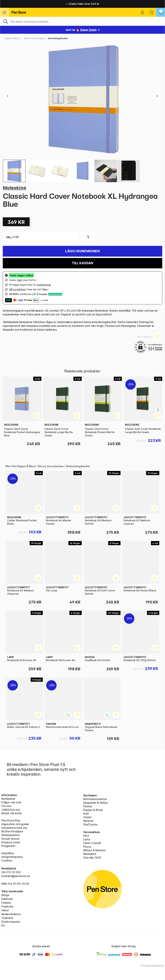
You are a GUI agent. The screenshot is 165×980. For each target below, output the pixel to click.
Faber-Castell (92, 843)
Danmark (7, 899)
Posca (87, 847)
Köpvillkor (8, 853)
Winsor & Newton (94, 850)
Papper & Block (12, 38)
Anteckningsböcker (58, 38)
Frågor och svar (11, 802)
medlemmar (44, 285)
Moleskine (14, 188)
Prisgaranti (8, 846)
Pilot (86, 836)
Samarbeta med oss (14, 828)
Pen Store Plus (11, 820)
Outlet (88, 817)
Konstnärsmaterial (95, 799)
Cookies (7, 860)
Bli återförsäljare (12, 831)
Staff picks (90, 824)
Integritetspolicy (12, 857)
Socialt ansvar (10, 839)
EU (3, 925)
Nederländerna (11, 914)
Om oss (6, 806)
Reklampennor (11, 835)
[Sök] (82, 21)
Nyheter (89, 821)
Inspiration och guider (15, 824)
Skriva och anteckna (34, 38)
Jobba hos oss (11, 810)
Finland (6, 903)
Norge (5, 895)
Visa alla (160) (92, 857)
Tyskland (7, 918)
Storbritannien (11, 922)
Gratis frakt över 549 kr (82, 4)
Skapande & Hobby (96, 803)
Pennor (88, 806)
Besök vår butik (11, 813)
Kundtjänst (8, 799)
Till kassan (82, 263)
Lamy (87, 839)
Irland (5, 910)
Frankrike (7, 906)
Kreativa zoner (11, 842)
